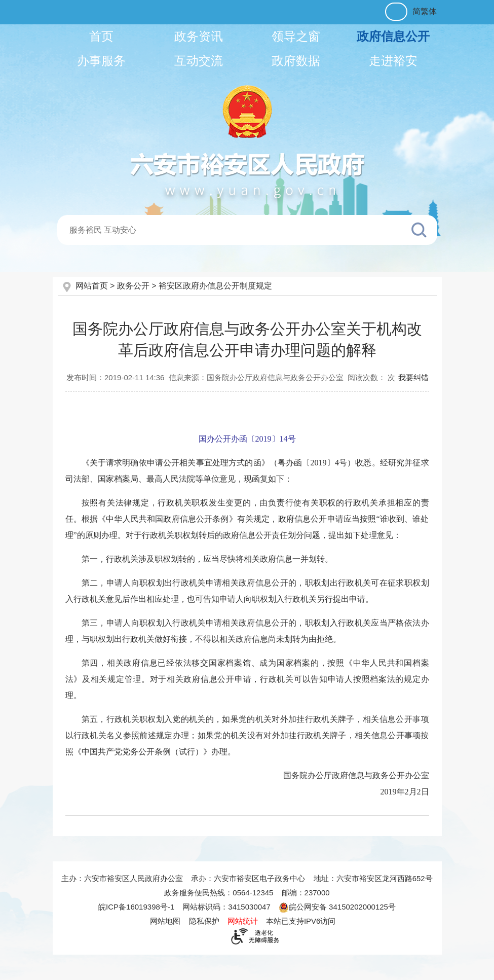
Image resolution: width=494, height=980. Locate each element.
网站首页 (93, 286)
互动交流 (199, 61)
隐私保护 (204, 921)
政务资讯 (199, 36)
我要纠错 (413, 377)
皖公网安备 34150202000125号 (337, 907)
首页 (101, 36)
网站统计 (243, 921)
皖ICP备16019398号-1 (136, 907)
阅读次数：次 (371, 377)
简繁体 (425, 11)
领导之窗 (296, 36)
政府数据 (296, 61)
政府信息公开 (393, 36)
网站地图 (165, 921)
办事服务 (101, 61)
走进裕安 (393, 61)
